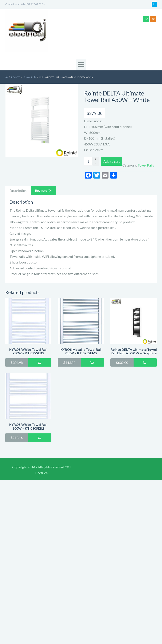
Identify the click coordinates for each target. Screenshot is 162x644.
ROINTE (16, 77)
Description (18, 190)
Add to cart (112, 161)
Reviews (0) (43, 190)
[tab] (18, 191)
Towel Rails (30, 77)
